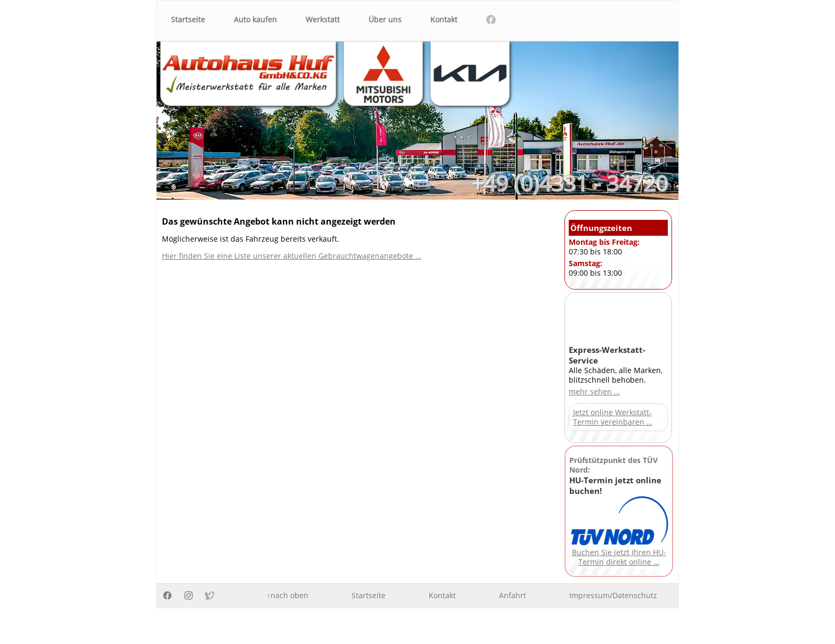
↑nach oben (288, 596)
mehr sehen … (594, 392)
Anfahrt (513, 596)
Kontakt (444, 20)
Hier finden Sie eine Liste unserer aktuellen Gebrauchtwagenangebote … (292, 256)
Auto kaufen (255, 20)
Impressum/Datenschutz (613, 596)
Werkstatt (323, 20)
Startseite (188, 20)
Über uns (385, 20)
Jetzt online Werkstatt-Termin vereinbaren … (613, 417)
